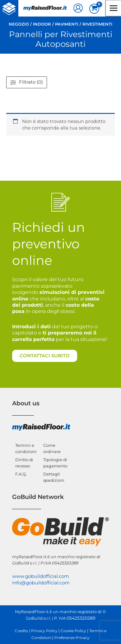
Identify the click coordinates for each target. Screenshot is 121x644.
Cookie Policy (73, 631)
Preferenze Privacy (72, 638)
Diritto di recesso (24, 463)
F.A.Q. (21, 474)
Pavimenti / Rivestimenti (84, 24)
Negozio (19, 24)
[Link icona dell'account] (78, 8)
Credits (21, 631)
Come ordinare (52, 448)
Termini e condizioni (26, 448)
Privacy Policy (44, 631)
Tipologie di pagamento (55, 463)
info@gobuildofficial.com (41, 583)
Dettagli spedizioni (54, 477)
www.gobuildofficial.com (41, 576)
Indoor (42, 24)
